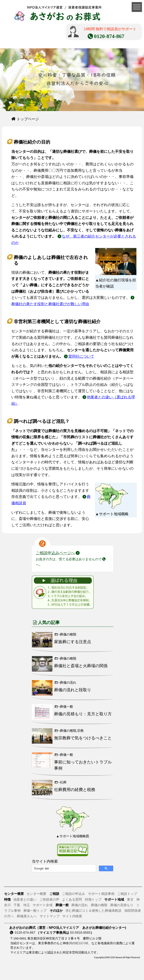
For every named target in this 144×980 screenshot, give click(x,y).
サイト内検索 (72, 916)
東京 (131, 899)
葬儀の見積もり (122, 905)
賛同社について (81, 356)
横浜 (78, 943)
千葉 (17, 905)
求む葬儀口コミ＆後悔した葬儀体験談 (93, 911)
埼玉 (27, 905)
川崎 (85, 943)
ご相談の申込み (73, 894)
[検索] (64, 869)
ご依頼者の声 (49, 899)
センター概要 (36, 894)
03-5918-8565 (80, 933)
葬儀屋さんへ (27, 916)
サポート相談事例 (101, 894)
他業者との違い (25, 899)
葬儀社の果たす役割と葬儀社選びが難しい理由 (50, 304)
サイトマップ (50, 916)
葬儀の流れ (80, 905)
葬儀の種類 (99, 905)
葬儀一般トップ (35, 911)
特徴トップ (93, 899)
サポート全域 (43, 905)
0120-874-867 (25, 933)
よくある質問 (72, 899)
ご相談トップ (127, 894)
